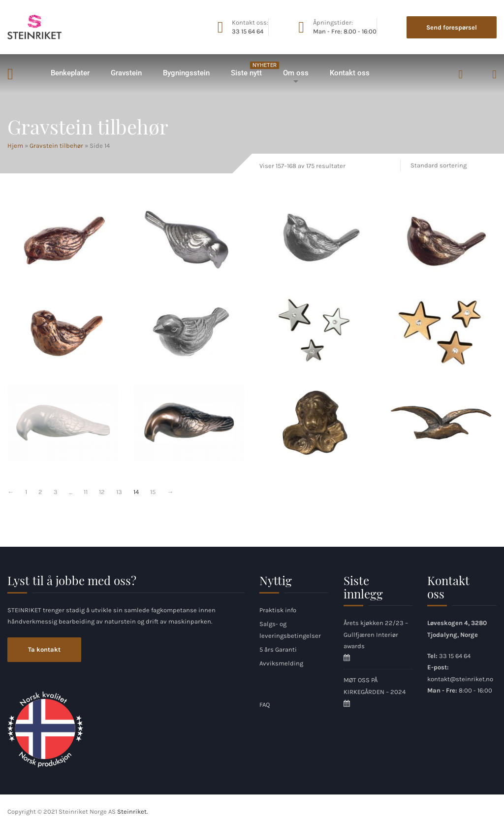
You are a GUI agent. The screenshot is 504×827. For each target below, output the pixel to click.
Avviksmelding (281, 663)
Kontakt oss (350, 73)
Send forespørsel (452, 27)
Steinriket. (132, 811)
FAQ (265, 705)
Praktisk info (278, 610)
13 (119, 492)
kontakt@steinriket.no (460, 679)
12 (102, 492)
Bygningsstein (186, 73)
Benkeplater (70, 73)
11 (86, 492)
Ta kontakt (44, 649)
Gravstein (126, 73)
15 (153, 492)
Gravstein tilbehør (56, 146)
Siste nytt (251, 69)
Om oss (296, 73)
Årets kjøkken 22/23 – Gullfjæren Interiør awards (376, 634)
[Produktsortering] (450, 165)
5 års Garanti (278, 649)
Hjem (23, 73)
